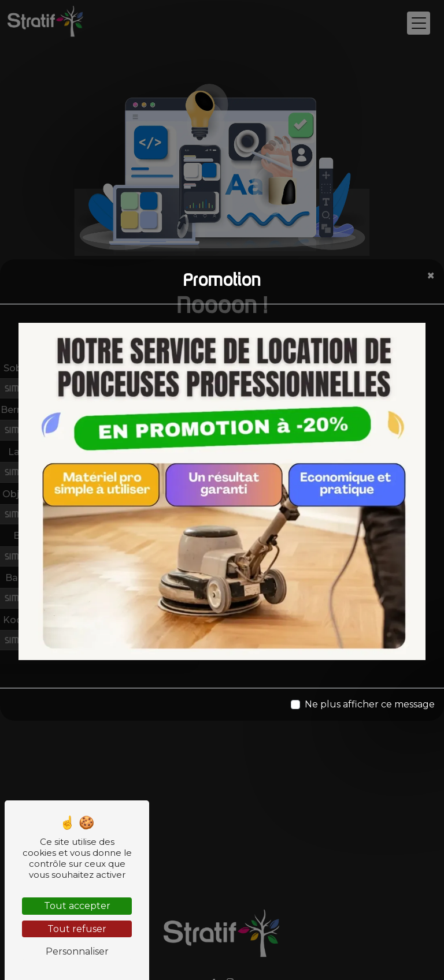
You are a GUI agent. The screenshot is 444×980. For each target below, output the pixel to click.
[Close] (431, 275)
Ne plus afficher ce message (370, 704)
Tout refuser (77, 929)
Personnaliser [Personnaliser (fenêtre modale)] (77, 951)
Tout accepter (77, 906)
